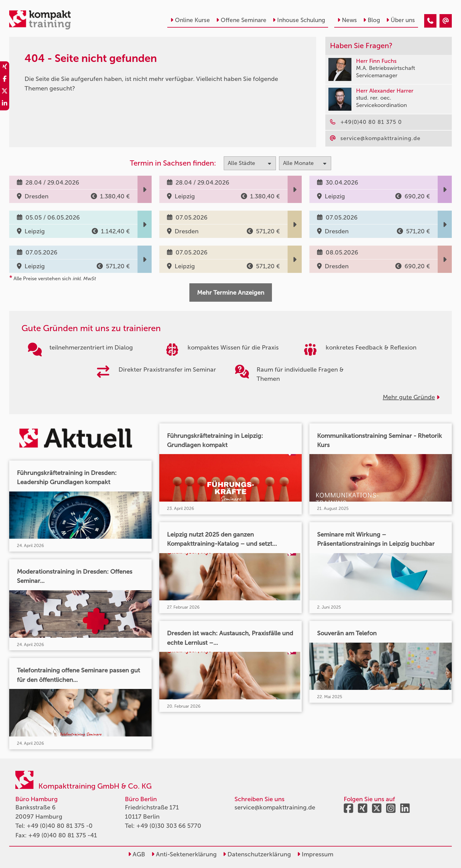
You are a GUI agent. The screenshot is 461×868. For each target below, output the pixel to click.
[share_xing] (5, 67)
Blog (372, 20)
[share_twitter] (5, 92)
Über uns (401, 20)
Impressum (315, 854)
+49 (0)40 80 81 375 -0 (60, 826)
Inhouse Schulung (299, 20)
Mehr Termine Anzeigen (231, 293)
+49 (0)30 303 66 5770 (169, 826)
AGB (137, 854)
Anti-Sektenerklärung (184, 854)
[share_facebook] (5, 80)
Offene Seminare (241, 20)
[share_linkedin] (5, 104)
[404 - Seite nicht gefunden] (430, 21)
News (347, 20)
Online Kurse (190, 20)
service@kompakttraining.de (275, 807)
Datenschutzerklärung (257, 854)
